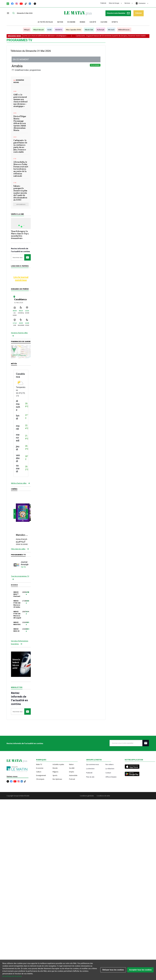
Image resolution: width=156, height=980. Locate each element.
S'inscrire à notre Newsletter (118, 13)
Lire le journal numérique (21, 279)
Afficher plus (21, 204)
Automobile (73, 775)
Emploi (72, 772)
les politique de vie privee (12, 976)
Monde (83, 22)
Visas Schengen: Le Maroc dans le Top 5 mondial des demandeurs (20, 235)
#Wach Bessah (39, 30)
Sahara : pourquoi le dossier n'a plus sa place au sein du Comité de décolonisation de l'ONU (20, 193)
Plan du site (90, 777)
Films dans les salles (18, 549)
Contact (108, 773)
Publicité (103, 3)
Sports (115, 22)
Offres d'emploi (111, 777)
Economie (40, 768)
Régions (55, 772)
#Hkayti (27, 30)
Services (129, 3)
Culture (104, 22)
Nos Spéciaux (57, 779)
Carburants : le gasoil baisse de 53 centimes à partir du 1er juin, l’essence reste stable (116, 36)
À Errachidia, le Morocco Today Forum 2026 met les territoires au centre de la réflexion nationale (21, 169)
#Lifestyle (101, 30)
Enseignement (41, 775)
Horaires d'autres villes (19, 333)
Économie (71, 22)
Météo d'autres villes (19, 483)
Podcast (72, 779)
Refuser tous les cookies (113, 970)
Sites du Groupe (115, 3)
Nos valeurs (109, 764)
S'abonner (138, 13)
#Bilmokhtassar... (124, 30)
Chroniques (40, 779)
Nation (60, 22)
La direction (90, 768)
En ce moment (95, 65)
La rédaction (110, 768)
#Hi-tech (111, 30)
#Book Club (89, 30)
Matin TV (39, 764)
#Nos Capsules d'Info (73, 30)
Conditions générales (87, 796)
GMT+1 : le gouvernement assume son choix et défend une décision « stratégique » (39, 36)
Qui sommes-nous (93, 764)
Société (93, 22)
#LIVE (49, 30)
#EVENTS (59, 30)
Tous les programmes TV (20, 576)
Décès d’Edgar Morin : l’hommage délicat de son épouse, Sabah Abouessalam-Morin (20, 124)
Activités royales (45, 22)
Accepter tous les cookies (140, 970)
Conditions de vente (103, 796)
